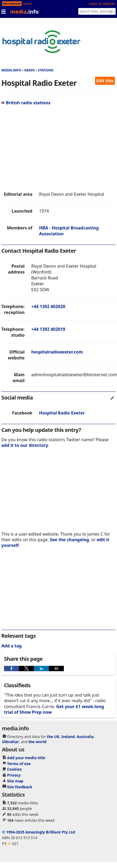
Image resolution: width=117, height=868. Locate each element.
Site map (15, 781)
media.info (11, 70)
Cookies (15, 769)
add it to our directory (25, 445)
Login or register (102, 4)
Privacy (14, 775)
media (24, 12)
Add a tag (11, 646)
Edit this (105, 81)
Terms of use (19, 764)
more (27, 4)
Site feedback (20, 787)
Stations (46, 70)
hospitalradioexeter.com (57, 352)
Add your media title (26, 758)
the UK (53, 737)
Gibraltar (10, 742)
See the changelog (69, 540)
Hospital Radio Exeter (62, 413)
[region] (50, 148)
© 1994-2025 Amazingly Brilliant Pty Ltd (39, 832)
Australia (85, 737)
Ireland (68, 737)
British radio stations (26, 103)
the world (37, 742)
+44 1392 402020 (48, 306)
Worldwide (12, 4)
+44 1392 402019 (48, 329)
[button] (11, 669)
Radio (30, 70)
